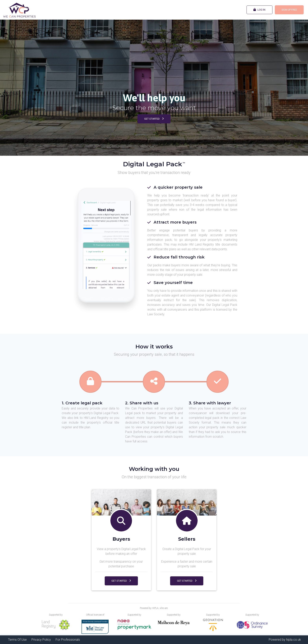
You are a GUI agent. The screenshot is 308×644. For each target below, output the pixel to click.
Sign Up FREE (289, 10)
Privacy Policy (41, 640)
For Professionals (68, 640)
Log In (259, 10)
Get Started (154, 119)
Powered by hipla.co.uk (285, 640)
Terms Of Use (17, 640)
